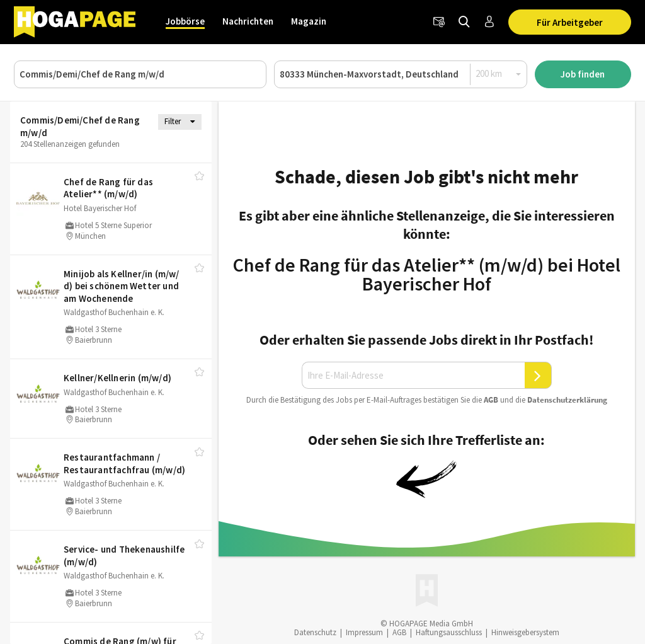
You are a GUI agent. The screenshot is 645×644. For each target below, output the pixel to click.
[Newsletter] (439, 22)
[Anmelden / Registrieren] (489, 22)
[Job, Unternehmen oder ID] (140, 74)
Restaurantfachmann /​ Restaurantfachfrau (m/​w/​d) (124, 463)
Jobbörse (185, 21)
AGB (491, 400)
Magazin (309, 21)
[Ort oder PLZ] (400, 74)
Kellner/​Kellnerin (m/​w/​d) (117, 378)
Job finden (583, 74)
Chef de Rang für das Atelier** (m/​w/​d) (108, 188)
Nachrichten (248, 21)
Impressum (364, 632)
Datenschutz (315, 632)
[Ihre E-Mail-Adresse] (413, 376)
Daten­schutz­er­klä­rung (567, 400)
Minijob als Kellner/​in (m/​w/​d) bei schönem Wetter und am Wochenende (122, 286)
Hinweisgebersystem (525, 632)
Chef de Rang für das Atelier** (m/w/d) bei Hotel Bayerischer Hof (427, 274)
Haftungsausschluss (449, 632)
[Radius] (499, 74)
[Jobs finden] (464, 22)
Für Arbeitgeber (570, 22)
